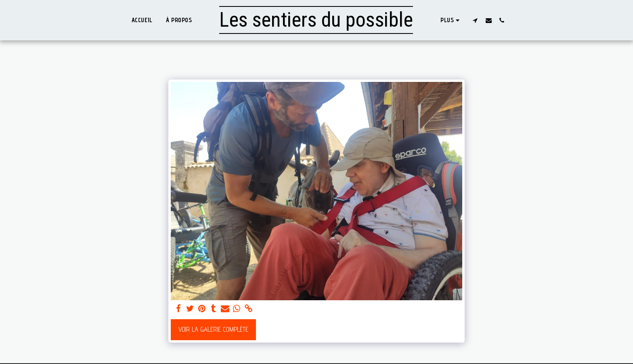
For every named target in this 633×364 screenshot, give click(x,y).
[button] (475, 20)
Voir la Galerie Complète (213, 329)
